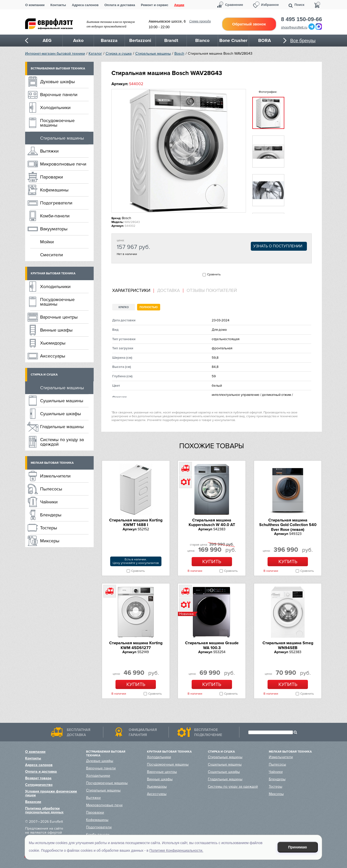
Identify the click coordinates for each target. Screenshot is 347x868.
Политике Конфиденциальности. (176, 850)
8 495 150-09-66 (301, 19)
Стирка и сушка (119, 54)
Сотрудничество (39, 785)
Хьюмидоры (53, 343)
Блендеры (51, 515)
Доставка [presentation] (168, 291)
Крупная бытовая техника (53, 273)
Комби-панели (55, 216)
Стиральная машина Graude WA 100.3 (212, 645)
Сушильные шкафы (61, 414)
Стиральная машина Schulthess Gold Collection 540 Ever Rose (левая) (288, 525)
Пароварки (52, 177)
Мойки (47, 242)
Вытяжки (49, 151)
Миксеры (50, 541)
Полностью (149, 307)
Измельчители (55, 476)
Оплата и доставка (120, 5)
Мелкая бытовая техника (52, 463)
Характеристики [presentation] (131, 291)
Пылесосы (51, 489)
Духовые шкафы (57, 82)
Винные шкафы (56, 330)
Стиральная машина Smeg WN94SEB (288, 645)
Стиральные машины (153, 54)
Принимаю (298, 847)
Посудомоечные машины (57, 123)
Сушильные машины (62, 401)
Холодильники (55, 108)
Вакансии (33, 802)
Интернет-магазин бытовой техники (55, 54)
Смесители (52, 255)
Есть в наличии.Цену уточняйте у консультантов (136, 561)
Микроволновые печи (63, 164)
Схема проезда (200, 21)
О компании (35, 5)
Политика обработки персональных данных (44, 810)
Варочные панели (59, 95)
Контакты (58, 5)
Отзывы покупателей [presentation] (212, 291)
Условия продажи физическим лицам (51, 793)
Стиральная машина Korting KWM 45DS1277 (136, 645)
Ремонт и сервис (155, 5)
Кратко (124, 307)
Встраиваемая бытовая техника (58, 69)
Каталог (95, 54)
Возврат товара (38, 778)
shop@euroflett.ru (294, 27)
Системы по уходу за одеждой (62, 442)
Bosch (179, 54)
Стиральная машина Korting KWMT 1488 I (136, 522)
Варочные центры (59, 317)
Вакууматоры (54, 229)
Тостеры (49, 528)
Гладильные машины (62, 427)
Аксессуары (53, 356)
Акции (179, 5)
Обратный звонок (249, 24)
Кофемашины (54, 190)
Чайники (49, 502)
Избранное (270, 5)
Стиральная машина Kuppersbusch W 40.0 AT (212, 522)
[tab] (133, 291)
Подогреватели (56, 203)
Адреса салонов (85, 5)
